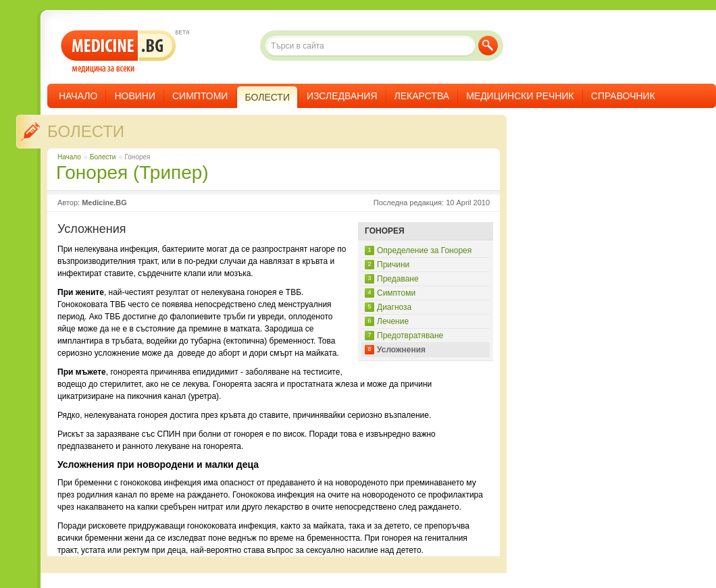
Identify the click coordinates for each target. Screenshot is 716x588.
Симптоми (200, 96)
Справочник (623, 96)
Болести (86, 131)
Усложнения (401, 350)
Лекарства (422, 96)
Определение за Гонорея (424, 250)
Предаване (398, 279)
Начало (78, 96)
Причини (393, 265)
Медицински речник (520, 96)
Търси (488, 46)
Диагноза (394, 307)
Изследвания (342, 96)
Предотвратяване (410, 336)
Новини (135, 96)
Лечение (393, 321)
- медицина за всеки (119, 52)
